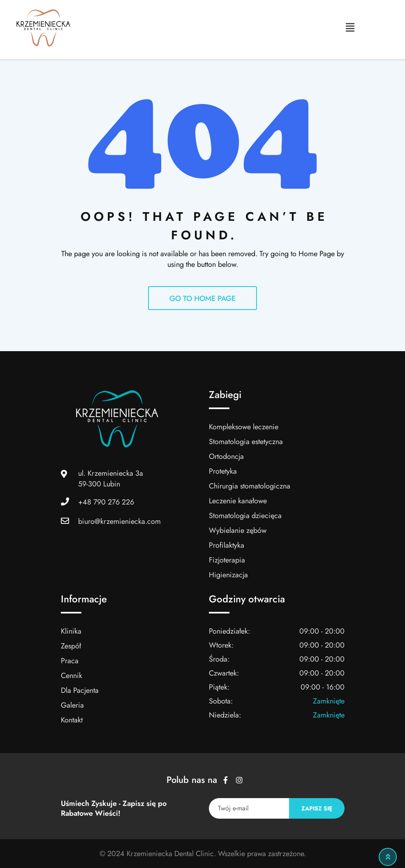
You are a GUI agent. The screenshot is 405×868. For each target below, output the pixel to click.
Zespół (71, 646)
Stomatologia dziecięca (245, 516)
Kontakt (72, 720)
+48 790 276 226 (106, 502)
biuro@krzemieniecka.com (119, 521)
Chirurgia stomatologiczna (250, 486)
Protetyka (223, 471)
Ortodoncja (227, 456)
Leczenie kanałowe (238, 501)
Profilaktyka (227, 545)
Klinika (71, 631)
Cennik (72, 676)
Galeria (72, 705)
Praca (70, 661)
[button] (350, 27)
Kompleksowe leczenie (244, 427)
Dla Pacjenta (80, 690)
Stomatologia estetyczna (246, 442)
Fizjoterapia (227, 560)
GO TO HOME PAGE (202, 299)
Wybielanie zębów (238, 530)
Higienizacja (229, 575)
